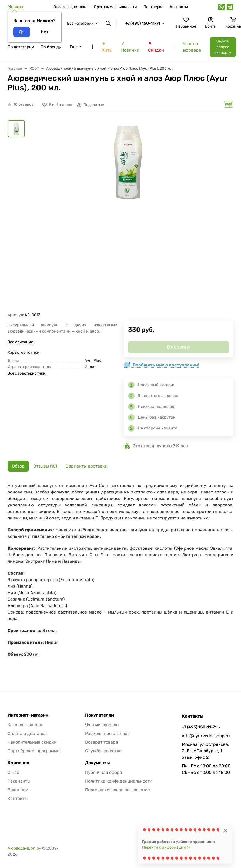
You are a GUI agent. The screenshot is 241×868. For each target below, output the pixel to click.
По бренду (51, 47)
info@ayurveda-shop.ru (206, 736)
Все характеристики (27, 373)
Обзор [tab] (18, 466)
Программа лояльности (116, 7)
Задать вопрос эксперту (223, 47)
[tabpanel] (120, 576)
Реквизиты (19, 781)
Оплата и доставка (71, 7)
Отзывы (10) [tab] (45, 466)
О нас (13, 772)
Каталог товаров (25, 725)
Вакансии (18, 790)
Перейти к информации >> (166, 847)
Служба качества (103, 751)
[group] (127, 216)
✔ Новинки (130, 47)
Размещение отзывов (107, 733)
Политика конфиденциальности (119, 781)
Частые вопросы (102, 725)
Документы (98, 763)
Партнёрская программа (34, 751)
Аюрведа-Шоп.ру (24, 848)
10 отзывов (24, 105)
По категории (21, 47)
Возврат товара (102, 742)
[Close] (225, 830)
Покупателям (100, 715)
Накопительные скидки (32, 742)
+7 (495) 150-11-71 (143, 23)
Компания (18, 763)
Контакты (179, 7)
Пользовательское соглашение (118, 790)
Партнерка (153, 7)
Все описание (20, 342)
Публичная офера (104, 772)
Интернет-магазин (28, 715)
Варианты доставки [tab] (87, 466)
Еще (74, 47)
